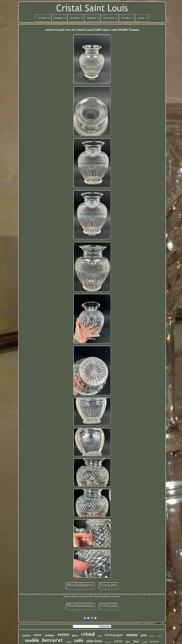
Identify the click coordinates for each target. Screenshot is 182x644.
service (27, 635)
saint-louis (94, 641)
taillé (79, 640)
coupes (160, 636)
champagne (114, 635)
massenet (108, 642)
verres (63, 634)
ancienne (154, 641)
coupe (69, 642)
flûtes (128, 642)
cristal (88, 634)
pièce (75, 635)
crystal (145, 642)
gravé (152, 636)
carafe (118, 641)
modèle (32, 640)
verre (38, 635)
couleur (50, 635)
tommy (132, 635)
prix (144, 635)
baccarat (53, 640)
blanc (136, 641)
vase (100, 636)
